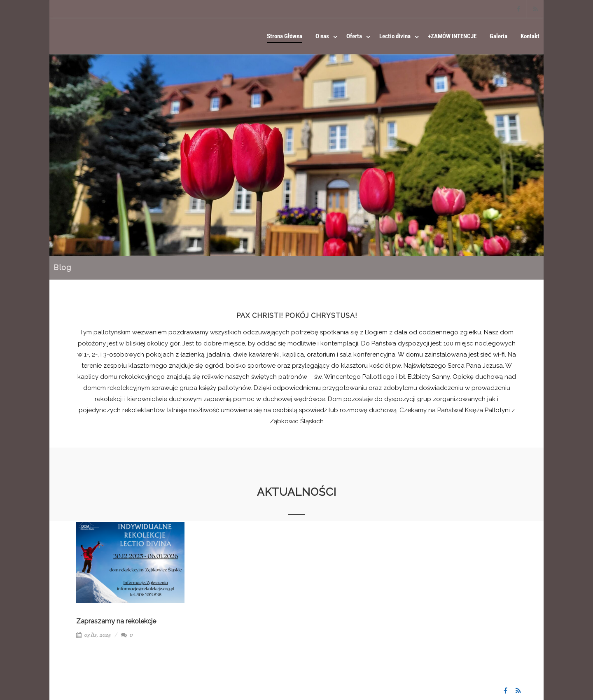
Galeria (498, 36)
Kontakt (530, 36)
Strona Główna (285, 36)
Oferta (354, 36)
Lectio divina (395, 36)
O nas (322, 36)
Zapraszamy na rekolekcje (116, 621)
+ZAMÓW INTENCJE (452, 36)
